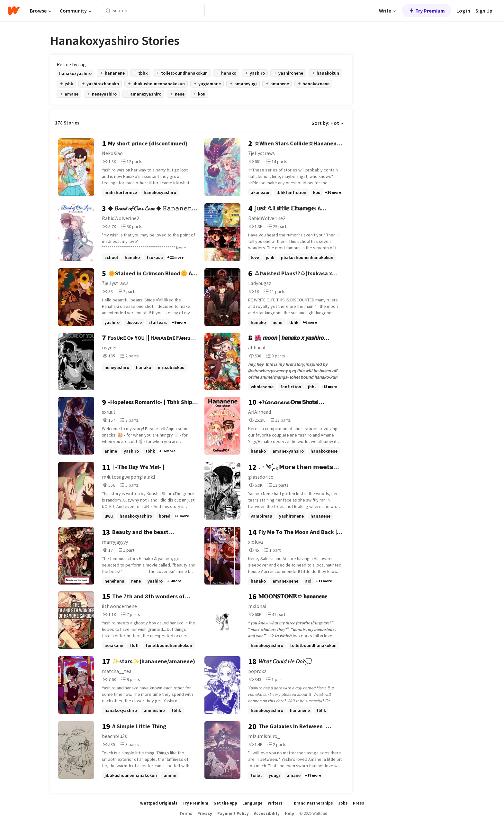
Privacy (205, 813)
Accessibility (267, 813)
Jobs (343, 803)
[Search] (108, 11)
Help (289, 813)
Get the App (225, 803)
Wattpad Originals (159, 803)
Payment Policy (233, 813)
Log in (463, 11)
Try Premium (427, 11)
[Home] (14, 11)
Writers (275, 803)
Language (252, 803)
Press (359, 803)
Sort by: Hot (328, 123)
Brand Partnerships (313, 803)
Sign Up (484, 11)
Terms (186, 813)
